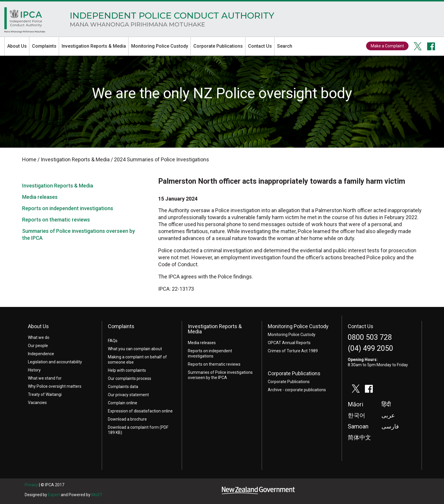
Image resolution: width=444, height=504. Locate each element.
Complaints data (123, 387)
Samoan (358, 426)
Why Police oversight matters (55, 386)
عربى (388, 415)
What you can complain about (135, 349)
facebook (431, 46)
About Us (17, 46)
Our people (38, 346)
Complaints (44, 46)
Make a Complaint (387, 46)
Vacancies (37, 403)
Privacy (31, 485)
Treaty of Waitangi (45, 394)
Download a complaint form (133, 427)
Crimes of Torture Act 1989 (293, 351)
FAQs (113, 341)
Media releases (40, 197)
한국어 (356, 415)
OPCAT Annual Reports (289, 343)
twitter (418, 46)
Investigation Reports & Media (94, 46)
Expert (54, 495)
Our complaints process (130, 378)
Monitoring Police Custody (160, 46)
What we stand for (45, 378)
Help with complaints (127, 370)
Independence (41, 354)
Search (285, 46)
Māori (355, 404)
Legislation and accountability (55, 362)
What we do (39, 337)
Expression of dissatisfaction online (140, 411)
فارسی (390, 426)
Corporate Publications (218, 46)
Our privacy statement (128, 395)
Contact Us (260, 46)
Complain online (123, 403)
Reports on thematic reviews (56, 220)
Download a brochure (127, 419)
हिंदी (386, 404)
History (34, 370)
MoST (97, 495)
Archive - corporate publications (297, 390)
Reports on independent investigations (68, 208)
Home (25, 22)
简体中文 (359, 437)
